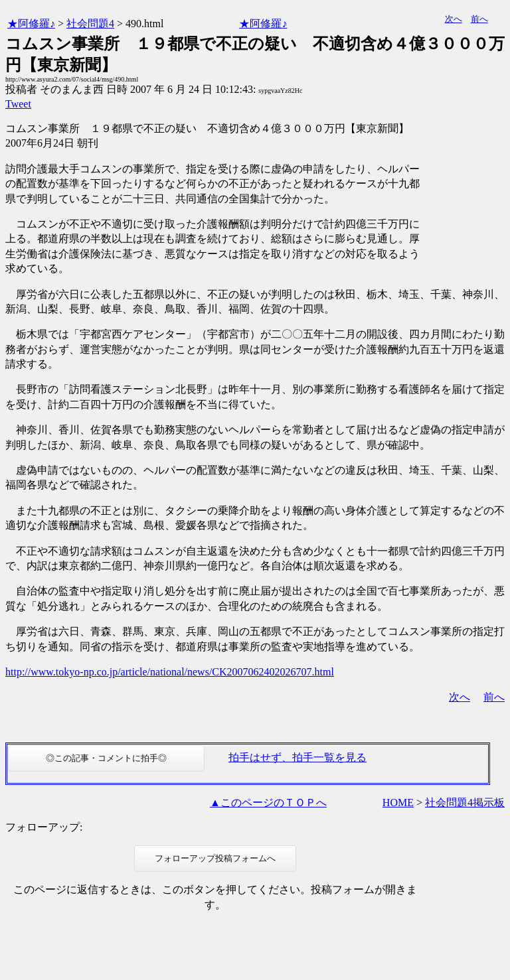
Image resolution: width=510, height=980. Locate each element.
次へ (454, 19)
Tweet (18, 104)
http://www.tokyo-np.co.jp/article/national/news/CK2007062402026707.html (170, 672)
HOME (398, 803)
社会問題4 (90, 24)
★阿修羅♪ (31, 24)
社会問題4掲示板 (465, 803)
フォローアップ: (44, 827)
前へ (479, 19)
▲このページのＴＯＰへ (268, 803)
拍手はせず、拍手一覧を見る (297, 757)
